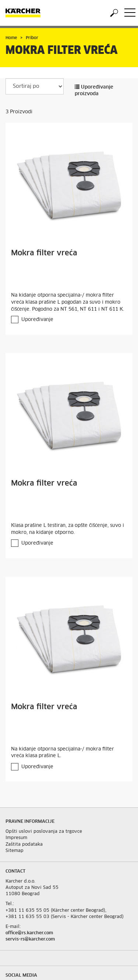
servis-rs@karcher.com (30, 939)
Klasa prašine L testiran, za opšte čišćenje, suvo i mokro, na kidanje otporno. (68, 529)
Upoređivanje (37, 320)
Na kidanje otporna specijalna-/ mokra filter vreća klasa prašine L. (63, 753)
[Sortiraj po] (35, 86)
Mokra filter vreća (44, 253)
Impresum (16, 838)
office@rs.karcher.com (29, 933)
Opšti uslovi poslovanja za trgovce (44, 832)
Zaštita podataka (24, 845)
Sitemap (15, 851)
